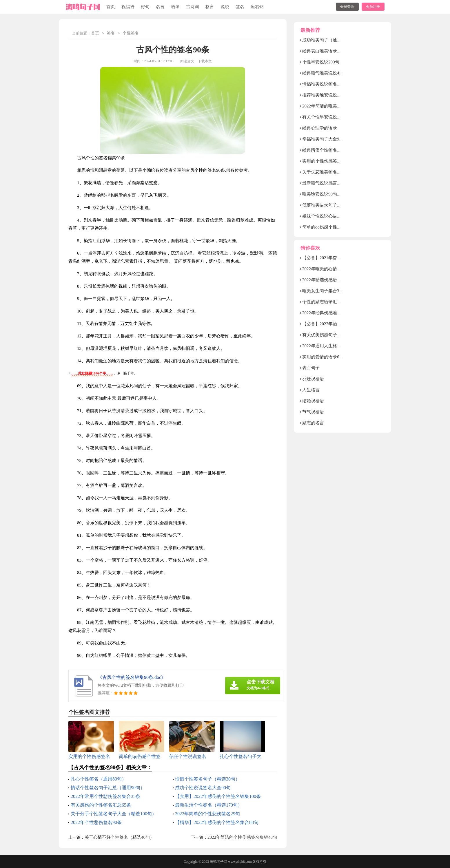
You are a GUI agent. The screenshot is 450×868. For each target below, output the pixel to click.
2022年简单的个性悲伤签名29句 (207, 814)
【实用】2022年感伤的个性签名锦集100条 (218, 796)
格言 (210, 7)
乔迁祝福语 (313, 379)
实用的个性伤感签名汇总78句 (330, 161)
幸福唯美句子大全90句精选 (328, 139)
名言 (160, 7)
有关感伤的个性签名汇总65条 (101, 805)
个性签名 (131, 33)
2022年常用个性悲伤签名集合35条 (105, 796)
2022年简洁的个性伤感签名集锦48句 (242, 837)
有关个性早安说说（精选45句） (333, 117)
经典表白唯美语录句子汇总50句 (333, 51)
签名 (240, 7)
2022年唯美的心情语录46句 (328, 269)
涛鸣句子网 (218, 862)
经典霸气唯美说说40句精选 (328, 73)
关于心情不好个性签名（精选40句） (119, 837)
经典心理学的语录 (320, 128)
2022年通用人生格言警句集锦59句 (335, 346)
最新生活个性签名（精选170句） (209, 805)
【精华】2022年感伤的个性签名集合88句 (217, 822)
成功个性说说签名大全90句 (203, 788)
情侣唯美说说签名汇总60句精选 (333, 84)
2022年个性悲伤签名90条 (96, 822)
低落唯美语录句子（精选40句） (333, 205)
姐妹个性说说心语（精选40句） (333, 216)
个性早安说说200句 (321, 62)
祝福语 (128, 7)
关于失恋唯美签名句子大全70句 (333, 172)
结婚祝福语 (313, 401)
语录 (175, 7)
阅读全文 (187, 61)
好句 (145, 7)
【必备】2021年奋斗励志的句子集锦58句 (341, 258)
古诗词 (193, 7)
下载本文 (205, 61)
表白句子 (311, 368)
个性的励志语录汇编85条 (326, 302)
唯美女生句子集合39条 (324, 291)
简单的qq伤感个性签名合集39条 (333, 227)
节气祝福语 (313, 412)
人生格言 (311, 390)
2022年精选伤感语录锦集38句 (330, 280)
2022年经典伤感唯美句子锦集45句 (335, 313)
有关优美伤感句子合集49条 (328, 335)
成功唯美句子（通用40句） (328, 40)
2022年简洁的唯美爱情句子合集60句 (337, 106)
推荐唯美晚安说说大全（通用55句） (337, 95)
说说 (225, 7)
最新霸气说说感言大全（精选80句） (337, 183)
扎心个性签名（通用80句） (99, 779)
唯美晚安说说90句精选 (324, 194)
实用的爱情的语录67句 (324, 357)
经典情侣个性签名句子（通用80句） (337, 150)
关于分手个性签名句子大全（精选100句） (114, 814)
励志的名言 (313, 423)
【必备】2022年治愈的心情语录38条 (337, 324)
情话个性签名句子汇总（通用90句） (108, 788)
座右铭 (257, 7)
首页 (111, 7)
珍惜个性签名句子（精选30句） (207, 779)
